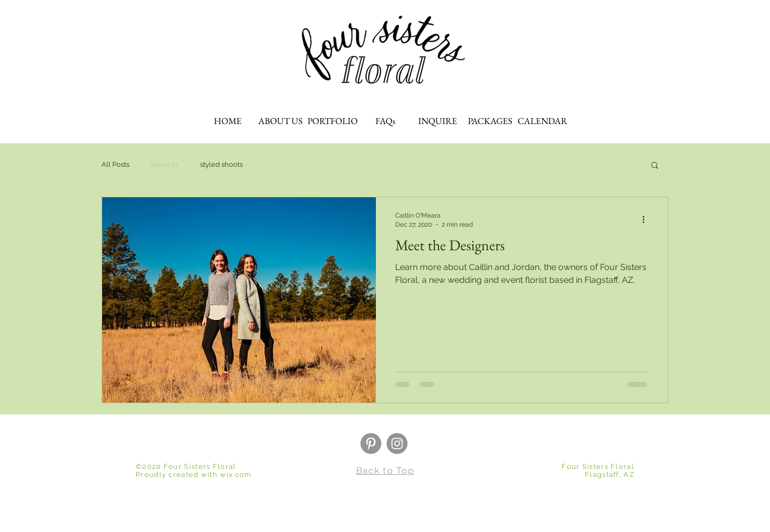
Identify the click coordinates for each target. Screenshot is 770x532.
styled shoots (221, 164)
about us (165, 164)
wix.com (236, 475)
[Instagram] (397, 444)
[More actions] (647, 219)
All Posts (115, 164)
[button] (655, 166)
